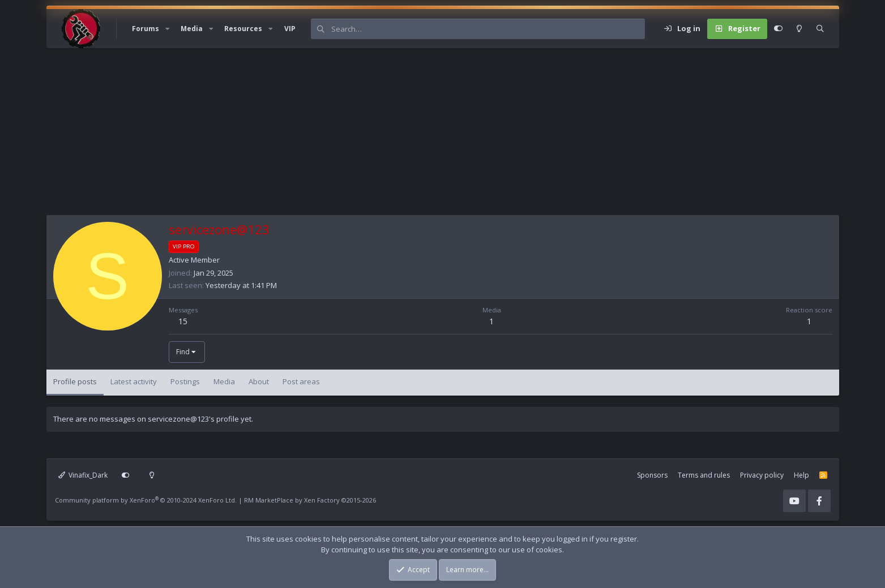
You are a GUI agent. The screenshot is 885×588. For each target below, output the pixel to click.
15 (183, 321)
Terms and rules (704, 475)
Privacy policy (762, 475)
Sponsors (652, 475)
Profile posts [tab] (75, 381)
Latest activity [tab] (134, 381)
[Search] (488, 29)
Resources (243, 29)
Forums (146, 29)
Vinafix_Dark (83, 475)
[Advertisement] (386, 136)
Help (801, 475)
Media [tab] (224, 381)
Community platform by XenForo (146, 500)
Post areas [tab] (301, 381)
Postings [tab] (185, 381)
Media (192, 29)
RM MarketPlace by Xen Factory (310, 500)
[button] (168, 29)
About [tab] (259, 381)
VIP (290, 29)
